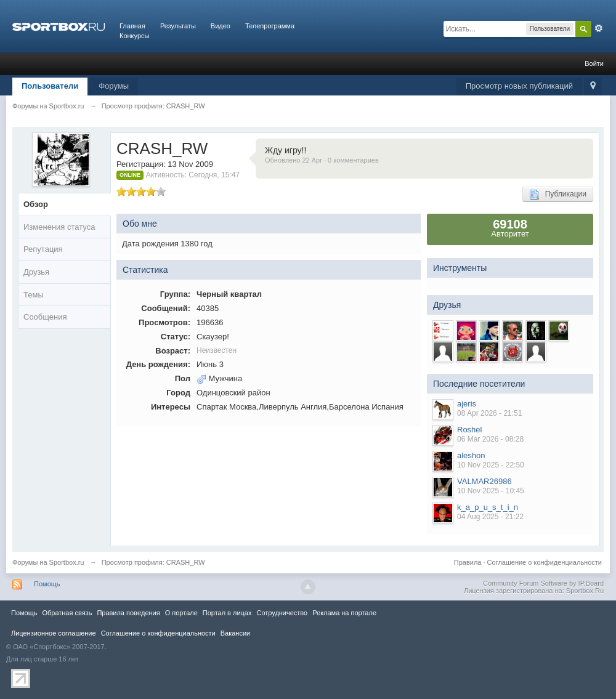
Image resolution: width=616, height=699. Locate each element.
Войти (594, 63)
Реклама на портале (344, 613)
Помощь (47, 584)
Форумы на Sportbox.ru (48, 562)
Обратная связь (67, 613)
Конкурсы (134, 36)
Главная (132, 26)
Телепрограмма (270, 26)
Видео (221, 26)
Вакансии (235, 633)
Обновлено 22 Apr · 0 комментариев (322, 160)
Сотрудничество (282, 613)
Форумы (114, 86)
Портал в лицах (227, 613)
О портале (181, 613)
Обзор (36, 204)
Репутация (43, 249)
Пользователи (50, 86)
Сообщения (45, 317)
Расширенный (599, 28)
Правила (468, 562)
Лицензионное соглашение (54, 633)
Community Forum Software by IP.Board (543, 583)
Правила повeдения (128, 613)
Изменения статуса (59, 227)
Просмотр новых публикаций (519, 86)
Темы (34, 295)
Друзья (36, 272)
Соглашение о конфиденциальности (545, 562)
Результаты (178, 26)
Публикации (558, 195)
